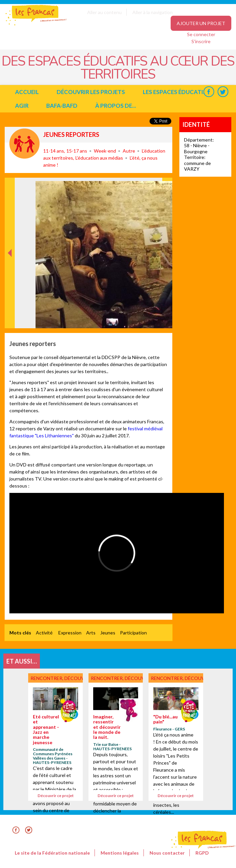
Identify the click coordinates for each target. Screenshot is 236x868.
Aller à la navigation (153, 12)
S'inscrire (201, 41)
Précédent (10, 318)
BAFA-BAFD (62, 106)
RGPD (202, 853)
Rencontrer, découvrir (24, 144)
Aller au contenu (104, 12)
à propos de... (116, 106)
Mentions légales (120, 853)
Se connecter (201, 34)
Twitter (223, 92)
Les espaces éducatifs (176, 92)
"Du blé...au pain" (165, 719)
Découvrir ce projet (56, 796)
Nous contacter (167, 853)
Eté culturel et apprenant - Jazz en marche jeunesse (46, 729)
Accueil (27, 92)
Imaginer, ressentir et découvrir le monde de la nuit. (107, 727)
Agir (22, 106)
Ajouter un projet (201, 23)
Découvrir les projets (91, 92)
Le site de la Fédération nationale (52, 853)
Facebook (209, 92)
